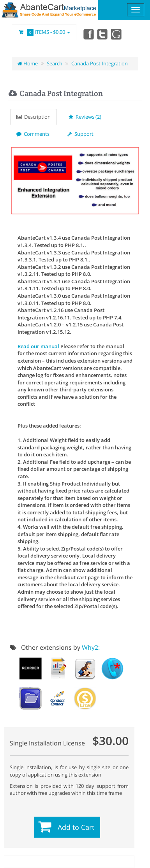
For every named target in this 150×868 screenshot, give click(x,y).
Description (34, 117)
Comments (33, 134)
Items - (44, 32)
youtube (117, 34)
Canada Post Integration (100, 63)
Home (28, 63)
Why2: (91, 647)
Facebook (88, 34)
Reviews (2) (85, 117)
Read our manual (38, 346)
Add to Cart (76, 827)
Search (55, 63)
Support (80, 134)
